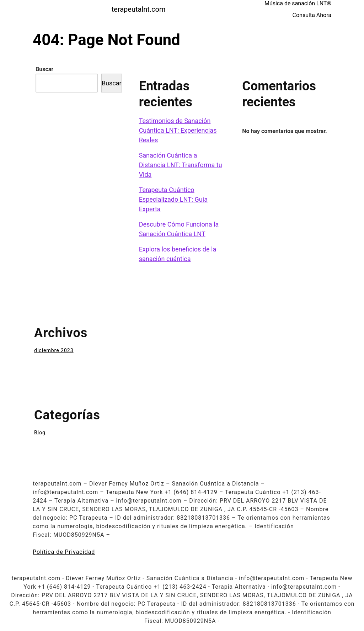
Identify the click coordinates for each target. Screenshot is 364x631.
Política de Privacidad (64, 552)
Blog (40, 433)
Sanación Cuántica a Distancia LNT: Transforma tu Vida (181, 165)
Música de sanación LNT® (298, 3)
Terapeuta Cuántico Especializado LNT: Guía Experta (173, 199)
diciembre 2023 (54, 350)
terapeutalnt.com (139, 9)
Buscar (44, 69)
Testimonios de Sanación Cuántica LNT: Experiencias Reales (178, 130)
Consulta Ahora (312, 15)
